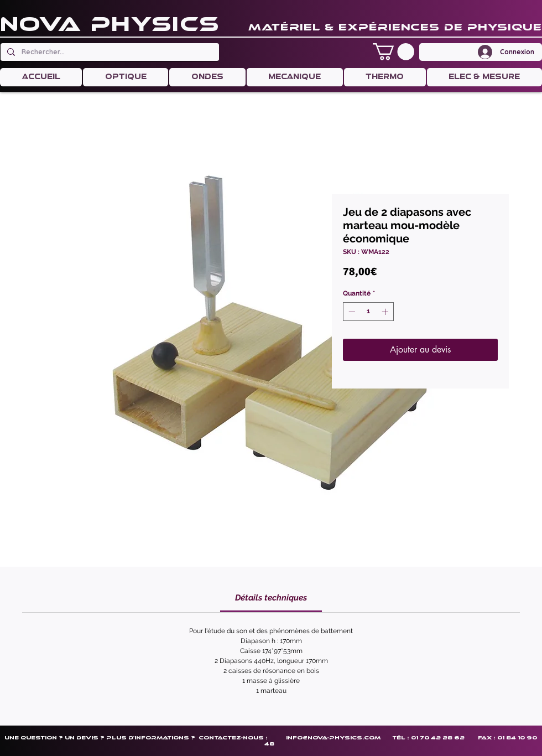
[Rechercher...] (109, 52)
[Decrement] (351, 312)
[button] (394, 52)
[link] (271, 598)
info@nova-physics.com (333, 737)
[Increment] (386, 312)
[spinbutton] (368, 312)
